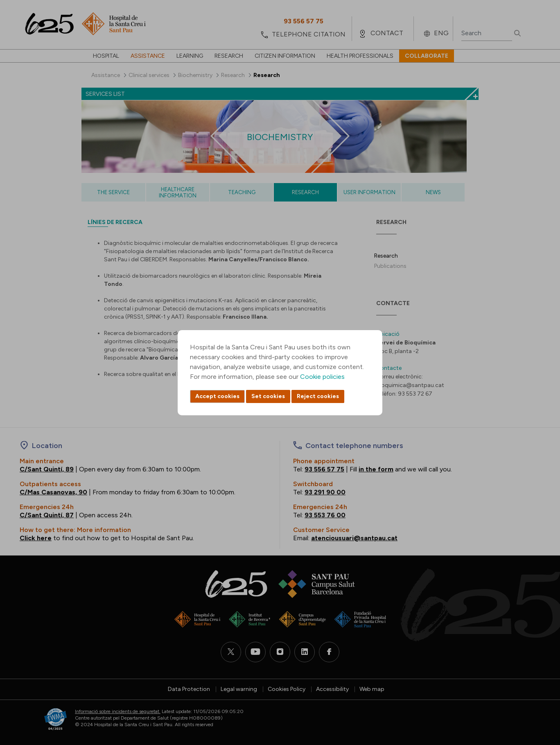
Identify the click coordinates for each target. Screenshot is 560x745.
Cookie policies (322, 377)
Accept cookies (217, 396)
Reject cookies (318, 396)
